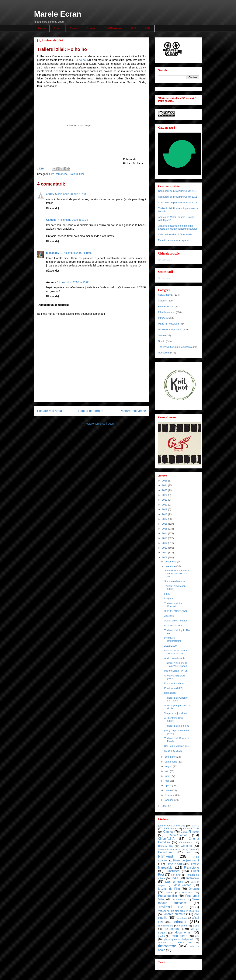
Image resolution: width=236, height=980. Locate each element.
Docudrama (166, 852)
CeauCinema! (166, 295)
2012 (165, 543)
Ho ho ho (80, 60)
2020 (165, 505)
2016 (165, 524)
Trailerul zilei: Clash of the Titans (176, 699)
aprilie (168, 785)
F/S (189, 852)
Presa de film (167, 896)
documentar (183, 932)
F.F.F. (167, 594)
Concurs (186, 846)
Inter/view (163, 318)
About (57, 28)
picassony (53, 253)
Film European (166, 306)
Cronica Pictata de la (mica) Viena (177, 849)
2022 (165, 495)
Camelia (51, 220)
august (169, 766)
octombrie (171, 757)
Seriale (162, 335)
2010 (165, 553)
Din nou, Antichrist (174, 683)
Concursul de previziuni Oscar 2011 (178, 197)
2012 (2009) (171, 646)
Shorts (162, 341)
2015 (165, 529)
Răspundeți (53, 208)
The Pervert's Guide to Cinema (175, 347)
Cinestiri (163, 301)
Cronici (74, 28)
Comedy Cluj (166, 846)
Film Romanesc (58, 174)
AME (133, 28)
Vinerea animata (174, 914)
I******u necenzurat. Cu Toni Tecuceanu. (177, 652)
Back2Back (170, 828)
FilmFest (166, 856)
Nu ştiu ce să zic (173, 751)
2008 (165, 806)
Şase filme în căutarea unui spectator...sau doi (176, 573)
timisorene (167, 946)
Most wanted (182, 885)
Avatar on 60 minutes (176, 621)
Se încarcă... (165, 260)
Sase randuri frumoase (179, 901)
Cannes (168, 832)
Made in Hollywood (168, 324)
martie (169, 790)
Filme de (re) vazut (186, 860)
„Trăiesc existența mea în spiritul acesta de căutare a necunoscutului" (178, 227)
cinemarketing (166, 926)
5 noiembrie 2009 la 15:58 (71, 194)
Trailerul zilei (76, 174)
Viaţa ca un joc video (175, 713)
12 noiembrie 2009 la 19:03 (76, 253)
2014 (165, 533)
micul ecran (179, 936)
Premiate (187, 893)
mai (167, 781)
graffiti (161, 936)
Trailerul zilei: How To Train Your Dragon (176, 664)
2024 (165, 485)
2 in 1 (195, 826)
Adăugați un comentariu (54, 305)
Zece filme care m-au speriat (174, 240)
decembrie (171, 562)
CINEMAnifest (114, 28)
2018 (165, 514)
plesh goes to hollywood (178, 939)
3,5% (147, 28)
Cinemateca (186, 842)
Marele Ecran (58, 14)
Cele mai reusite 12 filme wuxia (175, 234)
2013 (165, 538)
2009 (165, 557)
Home (42, 28)
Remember (179, 900)
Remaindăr (170, 693)
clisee (196, 926)
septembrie (171, 762)
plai (197, 936)
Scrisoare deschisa (175, 581)
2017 (165, 519)
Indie (175, 878)
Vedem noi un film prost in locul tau (179, 911)
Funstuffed (173, 871)
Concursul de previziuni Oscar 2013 (178, 202)
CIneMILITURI (191, 828)
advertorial (182, 918)
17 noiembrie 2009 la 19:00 (73, 282)
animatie (180, 922)
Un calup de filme (174, 626)
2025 (165, 481)
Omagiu (194, 889)
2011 (165, 548)
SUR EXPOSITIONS (175, 611)
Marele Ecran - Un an (176, 671)
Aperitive (169, 616)
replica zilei (185, 942)
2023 (165, 490)
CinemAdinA (166, 839)
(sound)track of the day (172, 826)
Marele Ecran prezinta (170, 330)
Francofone (191, 868)
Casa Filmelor (190, 832)
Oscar (169, 893)
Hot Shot (176, 875)
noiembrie (171, 566)
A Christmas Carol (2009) (174, 719)
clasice (183, 926)
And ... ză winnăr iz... (176, 658)
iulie (167, 771)
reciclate (162, 942)
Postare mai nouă (50, 411)
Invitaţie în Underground (173, 639)
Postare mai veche (133, 411)
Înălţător (169, 598)
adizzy (50, 194)
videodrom (164, 353)
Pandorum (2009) (174, 688)
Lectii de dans (174, 882)
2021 (165, 500)
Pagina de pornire (91, 411)
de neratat (172, 929)
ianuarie (170, 800)
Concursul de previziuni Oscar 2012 (178, 191)
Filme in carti (174, 864)
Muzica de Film (169, 889)
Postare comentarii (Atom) (100, 424)
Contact (92, 28)
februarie (170, 795)
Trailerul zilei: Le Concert (173, 605)
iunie (168, 776)
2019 (165, 509)
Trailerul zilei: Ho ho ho (177, 726)
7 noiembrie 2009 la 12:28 (73, 220)
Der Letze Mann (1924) (177, 746)
